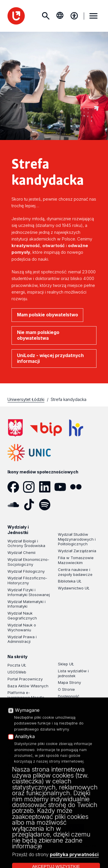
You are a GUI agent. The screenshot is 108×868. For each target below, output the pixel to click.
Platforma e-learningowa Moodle (26, 695)
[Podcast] (62, 505)
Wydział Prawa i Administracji (22, 639)
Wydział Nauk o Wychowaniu (22, 627)
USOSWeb (17, 672)
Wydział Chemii (21, 552)
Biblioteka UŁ (70, 581)
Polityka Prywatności (26, 711)
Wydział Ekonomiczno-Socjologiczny (28, 562)
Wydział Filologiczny (26, 571)
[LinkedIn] (47, 487)
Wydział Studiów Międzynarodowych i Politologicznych (77, 539)
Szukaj (46, 16)
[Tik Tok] (31, 505)
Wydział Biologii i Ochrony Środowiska (26, 543)
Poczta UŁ (17, 665)
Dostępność (18, 718)
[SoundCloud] (15, 505)
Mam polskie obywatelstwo (48, 315)
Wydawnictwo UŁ (74, 588)
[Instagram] (31, 487)
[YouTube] (62, 487)
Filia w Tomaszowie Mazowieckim (76, 560)
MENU (94, 16)
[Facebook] (15, 487)
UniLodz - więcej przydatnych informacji (50, 358)
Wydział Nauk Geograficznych (22, 616)
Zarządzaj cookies (43, 849)
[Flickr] (78, 487)
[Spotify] (47, 505)
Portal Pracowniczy (25, 679)
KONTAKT (17, 772)
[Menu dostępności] (74, 16)
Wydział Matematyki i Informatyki (26, 604)
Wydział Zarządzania (77, 551)
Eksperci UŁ (18, 704)
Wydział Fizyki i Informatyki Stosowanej (29, 592)
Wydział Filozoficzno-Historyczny (27, 580)
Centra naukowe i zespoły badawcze (75, 572)
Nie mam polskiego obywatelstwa (38, 335)
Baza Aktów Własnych (28, 686)
